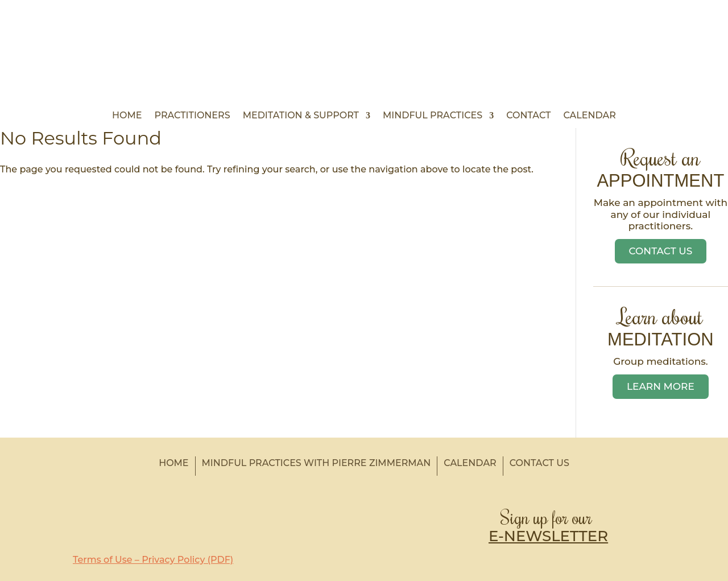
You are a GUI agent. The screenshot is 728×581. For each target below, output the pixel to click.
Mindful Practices (433, 116)
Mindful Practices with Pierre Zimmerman (317, 463)
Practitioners (193, 116)
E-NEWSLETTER (548, 536)
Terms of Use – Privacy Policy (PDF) (153, 560)
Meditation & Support (301, 116)
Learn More (661, 386)
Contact (528, 116)
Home (127, 116)
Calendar (589, 116)
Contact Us (661, 251)
